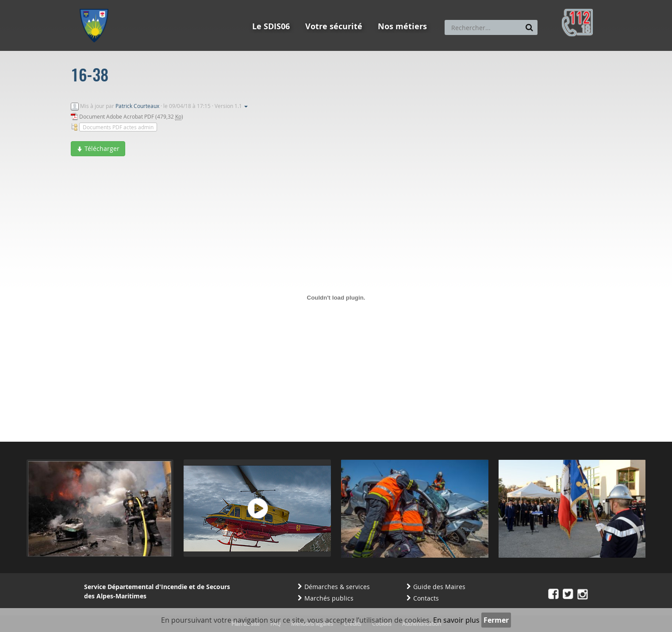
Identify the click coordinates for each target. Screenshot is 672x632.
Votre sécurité (334, 26)
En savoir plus (456, 620)
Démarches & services (337, 587)
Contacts (426, 598)
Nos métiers (402, 26)
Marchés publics (329, 598)
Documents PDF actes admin (118, 127)
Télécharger (98, 148)
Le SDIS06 (271, 26)
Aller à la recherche (199, 4)
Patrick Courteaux (137, 106)
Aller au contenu (144, 4)
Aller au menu (97, 4)
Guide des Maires (439, 587)
